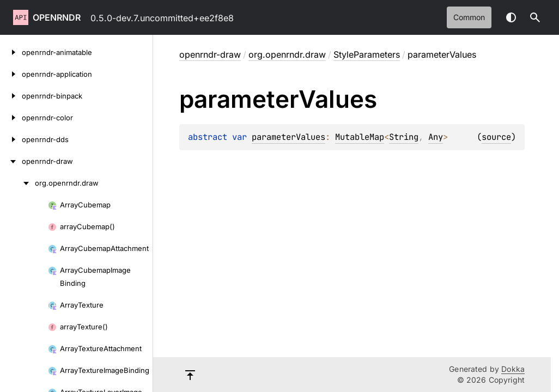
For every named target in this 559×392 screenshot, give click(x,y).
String (404, 137)
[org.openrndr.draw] (17, 183)
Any (436, 137)
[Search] (535, 17)
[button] (535, 17)
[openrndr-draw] (11, 161)
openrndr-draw (210, 54)
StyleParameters (367, 54)
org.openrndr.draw (287, 54)
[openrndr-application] (11, 74)
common (469, 17)
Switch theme (511, 17)
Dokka (513, 369)
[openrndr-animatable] (11, 52)
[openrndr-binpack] (11, 96)
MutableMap (360, 137)
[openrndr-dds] (11, 139)
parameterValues (288, 137)
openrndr (57, 17)
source (496, 137)
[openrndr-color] (11, 118)
